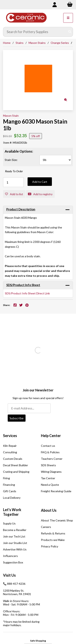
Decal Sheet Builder (16, 465)
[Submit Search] (70, 32)
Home (7, 43)
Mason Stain (11, 116)
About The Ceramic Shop (57, 520)
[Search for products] (35, 32)
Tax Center (48, 478)
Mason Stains (37, 43)
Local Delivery (12, 498)
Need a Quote (50, 485)
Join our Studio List (15, 543)
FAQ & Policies (50, 452)
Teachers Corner (52, 459)
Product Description (21, 209)
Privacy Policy (50, 546)
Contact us (48, 446)
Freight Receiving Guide (56, 491)
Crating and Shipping (16, 472)
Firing (6, 478)
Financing (9, 485)
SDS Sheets (48, 465)
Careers (46, 527)
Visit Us (9, 575)
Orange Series (60, 43)
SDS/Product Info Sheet (23, 285)
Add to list (14, 194)
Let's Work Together (12, 512)
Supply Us (9, 523)
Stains (20, 43)
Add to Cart (40, 182)
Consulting (10, 452)
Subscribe (17, 418)
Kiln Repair (10, 446)
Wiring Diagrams (51, 472)
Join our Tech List (14, 536)
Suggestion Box (13, 562)
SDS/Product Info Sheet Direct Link (27, 293)
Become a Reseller (15, 530)
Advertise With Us (15, 549)
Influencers (10, 556)
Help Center (51, 436)
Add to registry (40, 194)
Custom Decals (13, 459)
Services (10, 436)
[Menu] (68, 18)
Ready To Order (14, 171)
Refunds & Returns (53, 533)
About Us (49, 510)
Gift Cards (10, 491)
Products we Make (53, 540)
